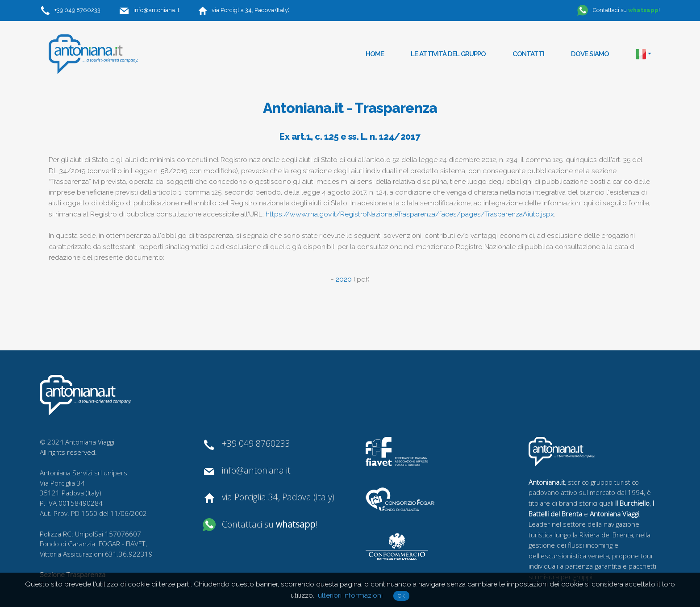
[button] (644, 54)
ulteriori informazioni (350, 595)
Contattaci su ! (626, 10)
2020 (344, 279)
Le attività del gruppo (448, 54)
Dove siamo (590, 54)
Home (375, 54)
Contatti (528, 54)
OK (401, 596)
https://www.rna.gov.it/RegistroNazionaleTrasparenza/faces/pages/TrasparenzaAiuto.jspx (410, 214)
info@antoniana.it (156, 10)
